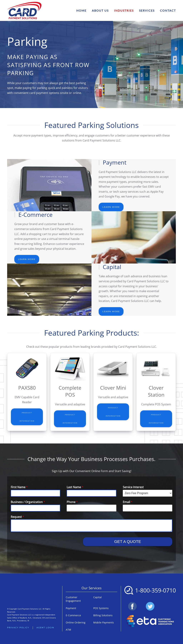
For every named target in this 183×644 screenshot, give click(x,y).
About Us (100, 10)
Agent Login (45, 628)
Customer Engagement (73, 599)
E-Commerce (73, 615)
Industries (124, 10)
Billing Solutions (103, 615)
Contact (168, 10)
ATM (68, 630)
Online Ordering (76, 622)
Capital (97, 597)
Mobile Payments (104, 622)
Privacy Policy (18, 628)
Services (147, 10)
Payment (71, 608)
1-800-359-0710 (155, 590)
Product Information (27, 417)
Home (81, 10)
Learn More (111, 207)
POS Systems (101, 608)
